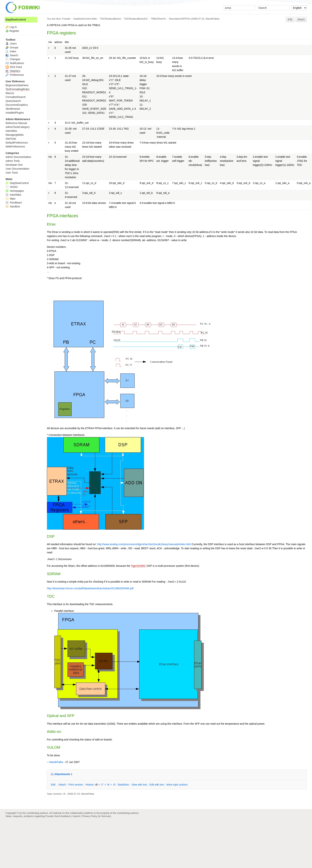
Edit (290, 19)
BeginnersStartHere (17, 85)
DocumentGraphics (17, 105)
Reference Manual (16, 123)
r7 (102, 785)
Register (14, 31)
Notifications (15, 63)
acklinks (123, 785)
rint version (76, 785)
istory (90, 785)
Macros (10, 93)
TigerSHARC (138, 566)
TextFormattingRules (17, 89)
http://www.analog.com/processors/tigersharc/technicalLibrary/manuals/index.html (144, 544)
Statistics (13, 71)
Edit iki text (157, 785)
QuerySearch (13, 101)
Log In (13, 27)
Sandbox (13, 206)
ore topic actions (177, 785)
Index (11, 51)
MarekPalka (212, 19)
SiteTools (11, 139)
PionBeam (14, 203)
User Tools (12, 173)
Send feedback (62, 816)
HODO (12, 187)
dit (54, 785)
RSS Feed (14, 67)
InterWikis (11, 131)
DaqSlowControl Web (85, 19)
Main (11, 199)
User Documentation (17, 169)
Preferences (15, 75)
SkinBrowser (13, 109)
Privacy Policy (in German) (97, 816)
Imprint (76, 816)
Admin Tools (13, 161)
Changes (13, 59)
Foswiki (66, 19)
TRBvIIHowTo (158, 19)
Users (11, 44)
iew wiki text (139, 785)
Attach (301, 19)
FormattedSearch (16, 97)
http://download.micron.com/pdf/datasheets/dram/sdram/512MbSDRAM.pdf (90, 588)
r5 (114, 785)
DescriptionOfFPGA (180, 19)
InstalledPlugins (15, 113)
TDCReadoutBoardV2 (136, 19)
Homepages (15, 191)
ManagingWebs (15, 135)
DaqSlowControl (16, 20)
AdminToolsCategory (18, 127)
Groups (12, 47)
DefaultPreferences (17, 143)
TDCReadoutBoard (110, 19)
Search (12, 55)
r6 (108, 785)
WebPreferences (15, 147)
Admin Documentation (18, 157)
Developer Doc (14, 165)
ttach (62, 785)
